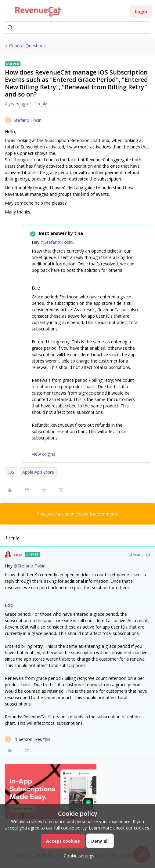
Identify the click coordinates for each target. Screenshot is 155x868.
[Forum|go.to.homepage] (38, 12)
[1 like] (28, 739)
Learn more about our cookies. (119, 828)
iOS (11, 472)
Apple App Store (38, 472)
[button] (7, 13)
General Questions (27, 46)
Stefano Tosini (28, 120)
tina (18, 554)
